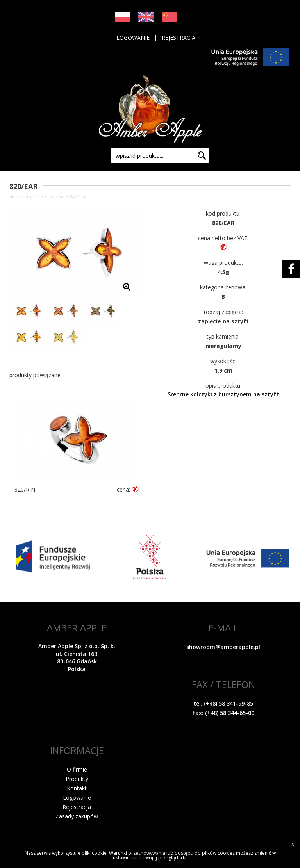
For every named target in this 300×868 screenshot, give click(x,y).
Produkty (77, 779)
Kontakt (77, 788)
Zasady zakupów (77, 816)
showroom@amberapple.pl (223, 647)
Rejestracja (179, 38)
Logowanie (133, 38)
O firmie (77, 769)
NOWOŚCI (54, 197)
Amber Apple (24, 197)
